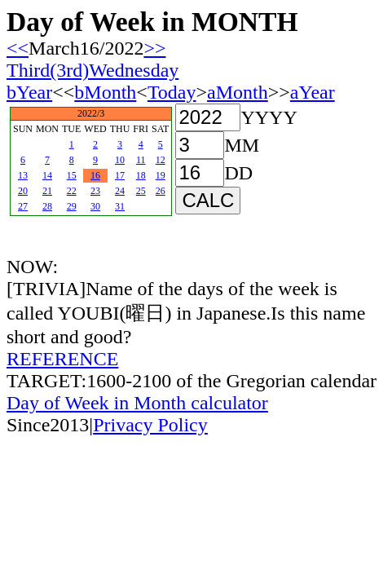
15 (72, 175)
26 (161, 191)
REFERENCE (62, 359)
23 (95, 191)
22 (72, 191)
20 (23, 191)
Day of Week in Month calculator (137, 403)
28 (47, 206)
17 (120, 175)
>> (154, 48)
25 (141, 191)
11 (141, 160)
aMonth (238, 92)
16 (95, 175)
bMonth (105, 92)
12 (161, 160)
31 (120, 206)
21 (47, 191)
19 (161, 175)
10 (120, 160)
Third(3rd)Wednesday (92, 70)
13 (23, 175)
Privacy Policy (150, 425)
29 (72, 206)
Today (172, 92)
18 (141, 175)
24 (120, 191)
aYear (313, 92)
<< (18, 48)
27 (23, 206)
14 (47, 175)
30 (95, 206)
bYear (29, 92)
